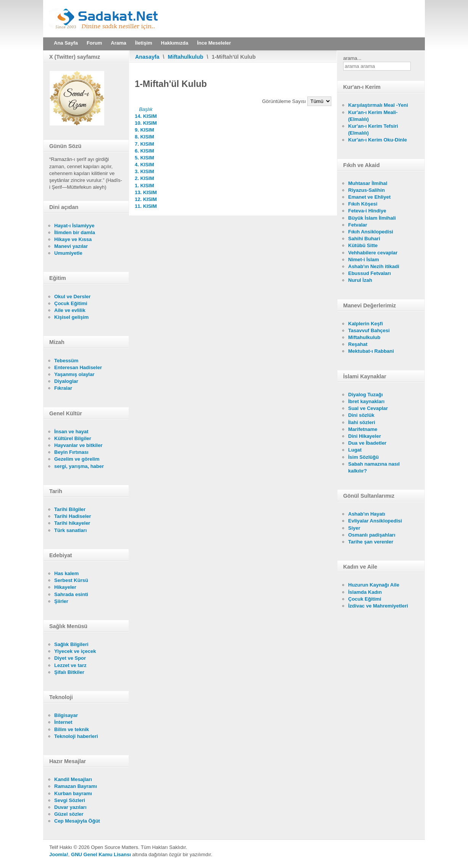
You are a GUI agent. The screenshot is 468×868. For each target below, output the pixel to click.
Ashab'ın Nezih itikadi (374, 266)
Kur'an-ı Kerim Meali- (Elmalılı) (373, 116)
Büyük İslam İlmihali (372, 218)
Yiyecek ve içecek (75, 651)
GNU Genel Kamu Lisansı (101, 854)
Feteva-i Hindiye (367, 211)
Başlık (146, 109)
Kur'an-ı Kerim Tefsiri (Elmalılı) (373, 129)
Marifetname (363, 429)
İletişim (144, 43)
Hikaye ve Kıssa (73, 239)
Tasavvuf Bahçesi (369, 330)
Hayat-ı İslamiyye (74, 226)
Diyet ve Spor (70, 658)
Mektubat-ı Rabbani (371, 351)
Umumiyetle (68, 253)
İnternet (63, 722)
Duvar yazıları (70, 807)
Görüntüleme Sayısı (285, 101)
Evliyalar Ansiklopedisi (375, 521)
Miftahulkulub (186, 57)
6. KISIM (144, 151)
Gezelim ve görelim (77, 459)
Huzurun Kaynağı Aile (374, 585)
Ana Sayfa (66, 43)
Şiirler (61, 601)
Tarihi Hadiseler (73, 516)
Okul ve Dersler (72, 297)
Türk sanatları (70, 530)
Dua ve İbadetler (367, 443)
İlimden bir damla (75, 232)
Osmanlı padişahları (372, 535)
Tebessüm (66, 361)
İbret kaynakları (366, 401)
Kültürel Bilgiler (73, 438)
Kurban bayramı (73, 793)
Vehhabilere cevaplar (373, 253)
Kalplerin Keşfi (366, 324)
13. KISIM (146, 192)
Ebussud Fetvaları (370, 273)
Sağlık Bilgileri (71, 644)
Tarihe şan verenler (371, 542)
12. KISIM (146, 199)
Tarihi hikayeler (72, 523)
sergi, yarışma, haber (79, 466)
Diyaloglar (66, 381)
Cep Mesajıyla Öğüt (77, 821)
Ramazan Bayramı (76, 786)
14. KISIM (146, 116)
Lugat (355, 450)
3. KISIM (144, 171)
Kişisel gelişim (71, 317)
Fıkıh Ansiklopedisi (371, 232)
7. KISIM (144, 144)
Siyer (354, 528)
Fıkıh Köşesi (363, 204)
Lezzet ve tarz (70, 665)
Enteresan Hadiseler (78, 367)
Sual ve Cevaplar (368, 408)
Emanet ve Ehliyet (369, 197)
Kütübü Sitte (363, 245)
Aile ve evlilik (70, 310)
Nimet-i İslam (364, 260)
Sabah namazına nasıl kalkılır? (374, 467)
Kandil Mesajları (73, 779)
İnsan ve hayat (71, 432)
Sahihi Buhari (364, 239)
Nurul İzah (360, 280)
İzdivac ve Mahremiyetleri (378, 606)
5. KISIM (144, 158)
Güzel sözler (69, 814)
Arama (118, 43)
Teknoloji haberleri (76, 736)
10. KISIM (146, 123)
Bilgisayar (66, 715)
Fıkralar (63, 388)
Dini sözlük (361, 415)
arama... (352, 58)
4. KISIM (144, 165)
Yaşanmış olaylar (74, 374)
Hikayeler (65, 587)
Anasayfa (147, 57)
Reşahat (358, 344)
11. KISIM (146, 206)
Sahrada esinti (71, 594)
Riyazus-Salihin (366, 190)
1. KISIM (144, 186)
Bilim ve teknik (72, 729)
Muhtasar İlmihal (368, 183)
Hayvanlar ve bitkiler (78, 445)
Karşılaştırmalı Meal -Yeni (378, 105)
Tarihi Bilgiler (70, 509)
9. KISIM (144, 130)
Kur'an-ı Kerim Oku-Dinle (378, 140)
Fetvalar (358, 225)
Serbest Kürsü (71, 580)
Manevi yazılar (71, 246)
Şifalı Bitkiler (69, 672)
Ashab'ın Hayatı (367, 514)
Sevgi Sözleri (70, 800)
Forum (94, 43)
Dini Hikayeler (365, 436)
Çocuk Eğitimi (71, 303)
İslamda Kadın (365, 592)
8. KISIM (144, 137)
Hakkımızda (175, 43)
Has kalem (66, 573)
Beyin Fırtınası (71, 452)
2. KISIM (144, 178)
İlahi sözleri (362, 422)
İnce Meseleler (214, 43)
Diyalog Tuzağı (366, 395)
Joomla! (59, 854)
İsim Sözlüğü (363, 457)
